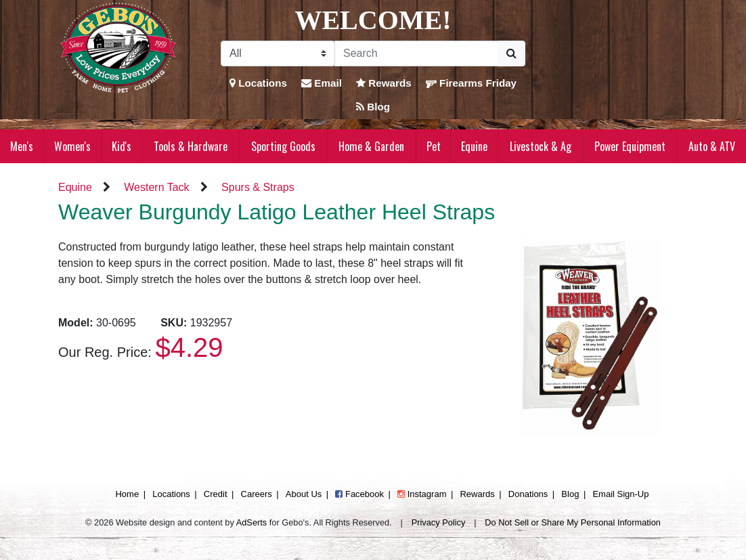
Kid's (122, 146)
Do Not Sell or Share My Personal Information (573, 522)
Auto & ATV (712, 146)
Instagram (422, 494)
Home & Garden (371, 146)
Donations (528, 494)
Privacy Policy (439, 522)
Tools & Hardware (191, 146)
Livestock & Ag (541, 146)
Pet (434, 146)
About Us (304, 494)
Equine (474, 146)
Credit (216, 494)
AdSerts (252, 522)
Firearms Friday (471, 83)
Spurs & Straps (258, 187)
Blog (373, 107)
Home (127, 494)
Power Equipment (630, 146)
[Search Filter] (278, 53)
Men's (22, 146)
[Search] (416, 53)
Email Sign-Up (620, 494)
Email (322, 83)
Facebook (359, 494)
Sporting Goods (283, 146)
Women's (72, 146)
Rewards (384, 83)
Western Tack (156, 187)
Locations (258, 83)
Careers (257, 494)
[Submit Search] (511, 53)
